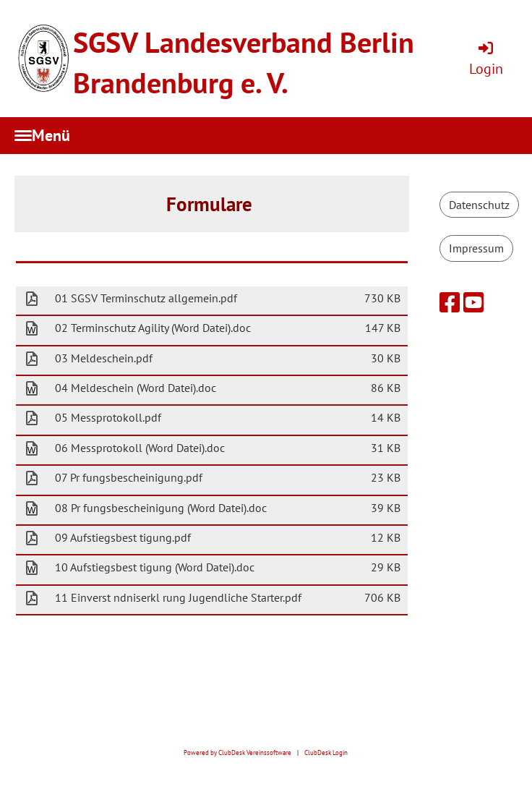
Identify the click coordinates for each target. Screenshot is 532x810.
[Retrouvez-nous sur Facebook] (450, 302)
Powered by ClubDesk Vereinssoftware (237, 753)
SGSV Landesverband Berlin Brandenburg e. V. (244, 62)
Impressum (476, 248)
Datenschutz (479, 205)
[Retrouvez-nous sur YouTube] (473, 302)
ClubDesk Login (326, 753)
